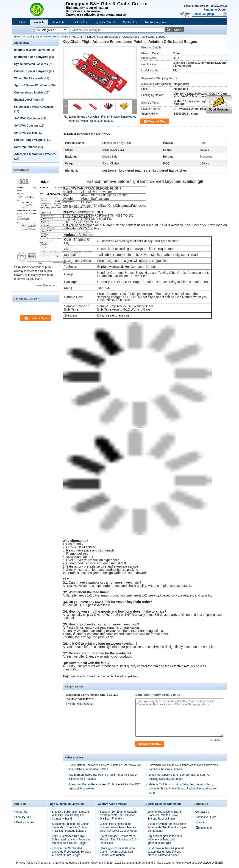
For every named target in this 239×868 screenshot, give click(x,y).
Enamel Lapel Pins (26, 100)
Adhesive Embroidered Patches (52, 37)
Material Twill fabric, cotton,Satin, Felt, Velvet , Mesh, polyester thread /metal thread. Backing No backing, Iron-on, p (183, 789)
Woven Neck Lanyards (29, 78)
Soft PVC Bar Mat (26, 133)
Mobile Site (204, 828)
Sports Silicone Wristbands (32, 85)
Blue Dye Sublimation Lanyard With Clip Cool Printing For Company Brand (70, 815)
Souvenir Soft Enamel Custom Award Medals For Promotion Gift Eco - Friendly (118, 815)
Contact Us (130, 22)
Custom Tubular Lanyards (31, 71)
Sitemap (200, 822)
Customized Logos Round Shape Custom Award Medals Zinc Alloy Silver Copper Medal (118, 827)
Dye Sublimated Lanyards (31, 64)
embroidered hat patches (123, 676)
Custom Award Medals (29, 93)
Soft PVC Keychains (27, 119)
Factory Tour (80, 22)
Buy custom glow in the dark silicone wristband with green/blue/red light (165, 840)
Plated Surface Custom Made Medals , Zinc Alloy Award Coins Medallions (119, 840)
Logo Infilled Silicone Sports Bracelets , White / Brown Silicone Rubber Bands (164, 815)
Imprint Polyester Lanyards (32, 50)
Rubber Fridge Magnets (30, 140)
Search (176, 30)
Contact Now (157, 121)
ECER (219, 863)
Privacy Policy (25, 863)
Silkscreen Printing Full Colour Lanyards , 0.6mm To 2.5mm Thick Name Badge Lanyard (70, 827)
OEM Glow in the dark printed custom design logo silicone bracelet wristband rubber (165, 852)
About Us (58, 22)
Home (21, 22)
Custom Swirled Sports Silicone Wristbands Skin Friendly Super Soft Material (167, 827)
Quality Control (105, 22)
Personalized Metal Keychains (34, 107)
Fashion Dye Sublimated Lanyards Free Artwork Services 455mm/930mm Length (71, 852)
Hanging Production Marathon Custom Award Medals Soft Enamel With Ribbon (118, 852)
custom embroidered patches (88, 676)
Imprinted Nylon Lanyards (31, 57)
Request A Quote (214, 10)
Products (39, 22)
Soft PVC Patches (26, 147)
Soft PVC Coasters (26, 126)
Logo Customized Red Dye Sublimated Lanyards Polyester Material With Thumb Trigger (71, 840)
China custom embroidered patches (57, 863)
